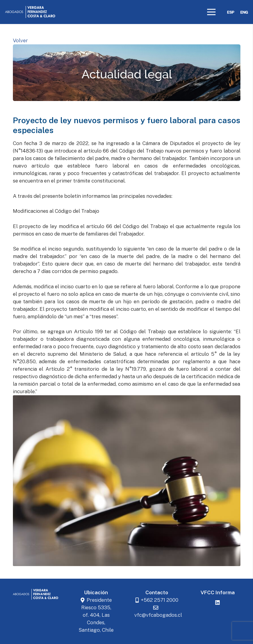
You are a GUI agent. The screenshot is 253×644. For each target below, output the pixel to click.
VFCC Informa (218, 592)
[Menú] (211, 12)
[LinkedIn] (218, 603)
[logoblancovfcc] (30, 12)
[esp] (231, 12)
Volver (20, 40)
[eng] (244, 12)
